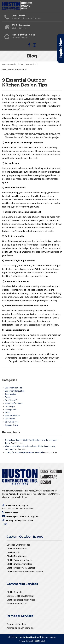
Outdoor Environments (18, 545)
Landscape (10, 406)
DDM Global (40, 641)
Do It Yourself (11, 400)
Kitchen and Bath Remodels (21, 628)
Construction (11, 394)
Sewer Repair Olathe (17, 603)
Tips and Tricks (12, 425)
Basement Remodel (14, 388)
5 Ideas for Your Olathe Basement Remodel (24, 452)
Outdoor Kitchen (12, 416)
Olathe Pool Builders (17, 549)
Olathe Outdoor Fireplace (19, 564)
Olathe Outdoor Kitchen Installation (25, 571)
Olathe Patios (14, 552)
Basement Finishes (16, 624)
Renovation (10, 419)
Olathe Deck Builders (17, 556)
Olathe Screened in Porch (19, 560)
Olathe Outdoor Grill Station (21, 568)
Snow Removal (12, 422)
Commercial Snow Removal (20, 596)
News (8, 412)
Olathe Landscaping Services (21, 600)
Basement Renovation (15, 391)
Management (11, 409)
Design (8, 397)
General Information (14, 403)
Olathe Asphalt (14, 592)
